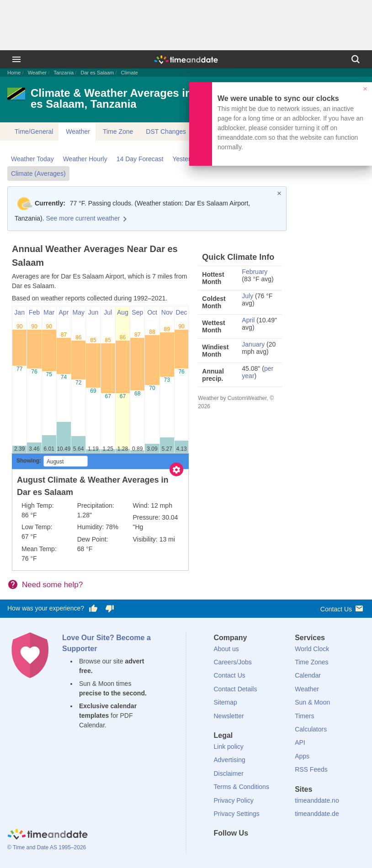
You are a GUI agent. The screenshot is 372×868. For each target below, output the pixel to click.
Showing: (29, 461)
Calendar (308, 675)
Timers (304, 716)
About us (226, 649)
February (255, 272)
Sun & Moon (312, 702)
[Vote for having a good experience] (93, 609)
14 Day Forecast (140, 159)
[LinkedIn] (251, 850)
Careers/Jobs (233, 662)
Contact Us (343, 608)
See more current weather (83, 218)
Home (14, 73)
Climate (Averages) (38, 174)
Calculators (311, 729)
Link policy (229, 747)
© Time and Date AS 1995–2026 (47, 847)
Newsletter (229, 716)
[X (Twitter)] (236, 850)
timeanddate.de (317, 814)
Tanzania (64, 73)
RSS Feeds (311, 769)
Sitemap (226, 702)
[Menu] (16, 59)
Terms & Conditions (242, 787)
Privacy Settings (237, 814)
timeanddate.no (317, 800)
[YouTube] (282, 850)
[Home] (48, 835)
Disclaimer (229, 773)
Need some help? (52, 585)
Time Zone (118, 132)
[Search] (356, 59)
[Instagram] (267, 850)
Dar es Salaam (97, 73)
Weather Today (32, 159)
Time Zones (311, 662)
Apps (302, 756)
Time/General (34, 132)
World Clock (312, 649)
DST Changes (166, 132)
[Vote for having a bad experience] (110, 609)
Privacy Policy (234, 800)
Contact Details (236, 689)
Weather (37, 73)
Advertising (230, 760)
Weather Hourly (85, 159)
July (247, 296)
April (248, 320)
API (300, 742)
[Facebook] (221, 850)
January (253, 344)
